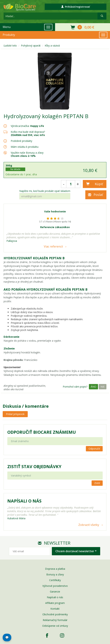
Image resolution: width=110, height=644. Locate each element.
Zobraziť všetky (89, 525)
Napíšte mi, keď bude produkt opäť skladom (45, 191)
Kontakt (55, 609)
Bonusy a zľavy (55, 574)
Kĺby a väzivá (52, 46)
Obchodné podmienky (55, 614)
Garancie (55, 592)
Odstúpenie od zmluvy (55, 626)
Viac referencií (53, 246)
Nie (103, 387)
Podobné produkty (21, 141)
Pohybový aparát (31, 46)
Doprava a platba (55, 569)
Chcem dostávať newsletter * (76, 551)
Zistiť (97, 483)
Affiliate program (55, 603)
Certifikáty (55, 580)
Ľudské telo (10, 46)
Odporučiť (94, 449)
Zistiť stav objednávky (34, 467)
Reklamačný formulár (55, 620)
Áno (93, 387)
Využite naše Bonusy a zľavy (27, 154)
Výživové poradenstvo (55, 586)
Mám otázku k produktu (25, 147)
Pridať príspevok (15, 414)
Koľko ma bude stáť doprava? (28, 132)
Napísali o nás (55, 597)
